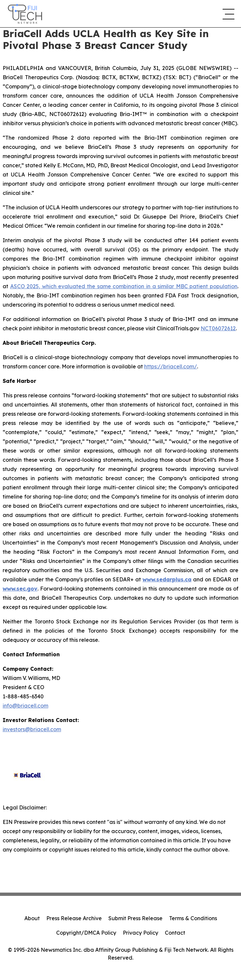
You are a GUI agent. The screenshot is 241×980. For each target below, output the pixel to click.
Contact (175, 933)
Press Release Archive (74, 918)
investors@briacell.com (32, 729)
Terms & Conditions (193, 918)
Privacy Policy (141, 933)
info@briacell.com (25, 706)
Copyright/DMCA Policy (86, 933)
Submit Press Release (135, 918)
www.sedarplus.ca (167, 579)
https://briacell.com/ (171, 366)
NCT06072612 (218, 328)
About (32, 918)
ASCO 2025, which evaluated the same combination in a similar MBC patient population (124, 286)
